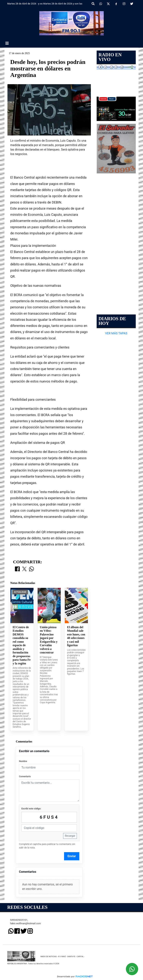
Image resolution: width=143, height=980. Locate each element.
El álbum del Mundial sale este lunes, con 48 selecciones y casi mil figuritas (76, 636)
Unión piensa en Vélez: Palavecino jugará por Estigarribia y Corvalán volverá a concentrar (49, 640)
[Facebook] (116, 4)
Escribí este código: (31, 809)
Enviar (72, 856)
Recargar (70, 836)
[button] (93, 4)
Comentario (25, 776)
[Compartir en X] (24, 569)
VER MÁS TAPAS (116, 333)
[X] (108, 4)
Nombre (23, 761)
